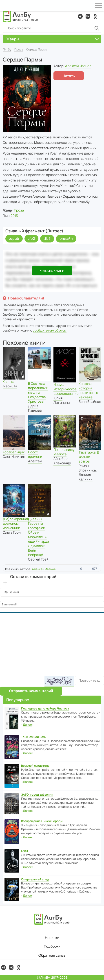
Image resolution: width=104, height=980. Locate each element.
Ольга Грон (12, 532)
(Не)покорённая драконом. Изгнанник (16, 523)
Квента (8, 382)
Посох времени (35, 454)
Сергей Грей (38, 559)
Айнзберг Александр (62, 461)
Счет (25, 851)
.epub (14, 238)
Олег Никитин (14, 457)
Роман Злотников (87, 468)
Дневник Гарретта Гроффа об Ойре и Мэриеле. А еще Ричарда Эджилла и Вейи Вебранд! (39, 537)
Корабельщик (14, 452)
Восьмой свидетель (35, 766)
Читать (69, 76)
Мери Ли (10, 386)
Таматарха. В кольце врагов (89, 457)
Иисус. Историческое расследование (66, 389)
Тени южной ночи (34, 737)
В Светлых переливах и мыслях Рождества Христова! (38, 392)
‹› (27, 725)
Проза (19, 49)
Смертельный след (35, 879)
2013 (14, 216)
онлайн (66, 238)
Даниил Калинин (86, 477)
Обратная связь (52, 955)
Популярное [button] (18, 700)
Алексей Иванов (78, 66)
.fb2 (31, 238)
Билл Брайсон (90, 402)
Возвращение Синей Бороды (42, 821)
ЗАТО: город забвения (37, 794)
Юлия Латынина (62, 400)
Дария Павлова (35, 408)
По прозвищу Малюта (64, 452)
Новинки (52, 938)
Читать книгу (52, 271)
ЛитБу (7, 49)
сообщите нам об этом (50, 330)
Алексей (35, 461)
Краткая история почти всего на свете (88, 390)
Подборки (52, 946)
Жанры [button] (52, 39)
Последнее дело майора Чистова (45, 708)
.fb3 (47, 238)
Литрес (83, 310)
